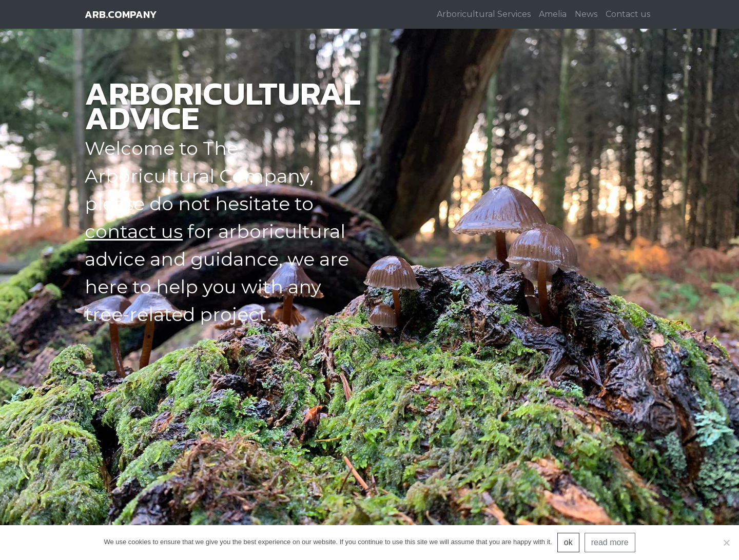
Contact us (628, 14)
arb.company (121, 14)
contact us (134, 231)
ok (568, 542)
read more (610, 542)
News (586, 14)
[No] (726, 543)
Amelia (553, 14)
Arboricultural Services (484, 14)
